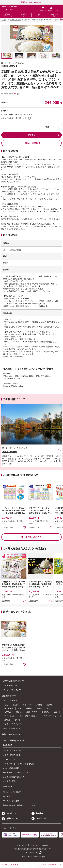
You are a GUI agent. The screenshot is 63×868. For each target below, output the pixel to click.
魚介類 (15, 705)
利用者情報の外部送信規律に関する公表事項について (33, 849)
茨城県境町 (6, 601)
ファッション (10, 716)
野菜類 (49, 705)
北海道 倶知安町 (10, 66)
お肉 (6, 705)
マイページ (9, 813)
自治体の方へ (40, 818)
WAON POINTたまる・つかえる (16, 772)
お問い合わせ (10, 818)
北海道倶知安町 (8, 527)
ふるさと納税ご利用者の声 (14, 777)
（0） (18, 94)
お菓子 (39, 708)
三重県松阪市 (33, 601)
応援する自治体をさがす (8, 15)
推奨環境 (34, 845)
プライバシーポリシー (31, 852)
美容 (55, 712)
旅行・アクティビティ (29, 716)
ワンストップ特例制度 (12, 792)
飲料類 (29, 708)
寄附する (31, 135)
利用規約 (45, 845)
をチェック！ (32, 2)
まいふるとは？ (9, 759)
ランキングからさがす (12, 724)
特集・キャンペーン (39, 15)
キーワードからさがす (12, 690)
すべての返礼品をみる (31, 537)
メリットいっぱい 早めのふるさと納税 (18, 764)
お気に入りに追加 (60, 450)
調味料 (19, 712)
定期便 (7, 720)
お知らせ (38, 813)
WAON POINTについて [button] (29, 118)
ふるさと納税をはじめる (55, 15)
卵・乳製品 (9, 708)
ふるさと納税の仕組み (12, 755)
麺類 (48, 708)
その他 (17, 720)
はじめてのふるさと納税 (13, 751)
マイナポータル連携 (11, 801)
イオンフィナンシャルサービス (31, 857)
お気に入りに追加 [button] (24, 527)
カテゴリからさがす (11, 700)
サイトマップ (22, 845)
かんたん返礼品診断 (11, 768)
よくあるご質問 (9, 781)
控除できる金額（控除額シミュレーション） (21, 805)
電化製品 (45, 712)
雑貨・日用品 (32, 712)
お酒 (20, 708)
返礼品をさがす (24, 15)
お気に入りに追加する (22, 143)
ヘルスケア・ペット (50, 716)
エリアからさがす (10, 685)
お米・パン (27, 705)
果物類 (39, 705)
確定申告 (7, 796)
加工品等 (8, 712)
